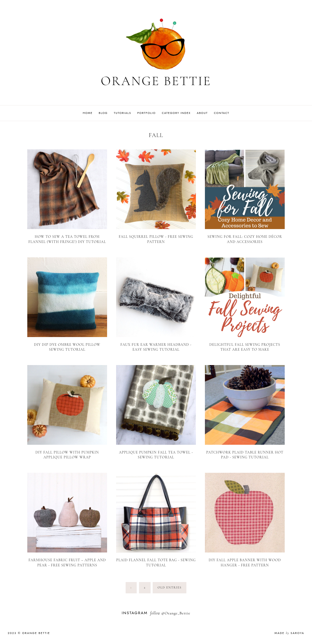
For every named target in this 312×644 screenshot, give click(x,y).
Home (88, 113)
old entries (170, 587)
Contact (222, 113)
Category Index (176, 113)
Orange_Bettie (177, 613)
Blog (103, 113)
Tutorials (122, 113)
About (202, 113)
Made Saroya (289, 633)
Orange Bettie (156, 81)
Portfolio (146, 113)
